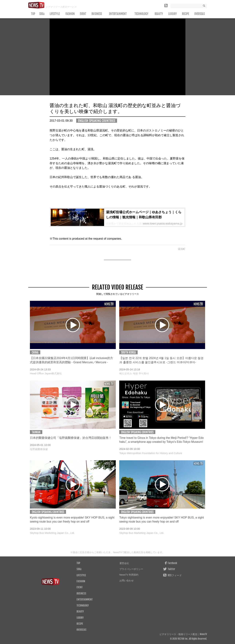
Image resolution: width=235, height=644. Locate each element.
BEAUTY (159, 14)
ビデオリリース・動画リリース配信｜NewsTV (183, 634)
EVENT (83, 14)
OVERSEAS (200, 14)
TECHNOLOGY (141, 14)
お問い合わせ (127, 581)
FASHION (70, 14)
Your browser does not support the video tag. (117, 57)
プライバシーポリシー (131, 569)
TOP (33, 14)
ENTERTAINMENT (118, 14)
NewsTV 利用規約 (129, 575)
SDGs (42, 14)
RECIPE (186, 14)
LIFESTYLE (55, 14)
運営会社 (124, 563)
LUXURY (173, 14)
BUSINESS (97, 14)
